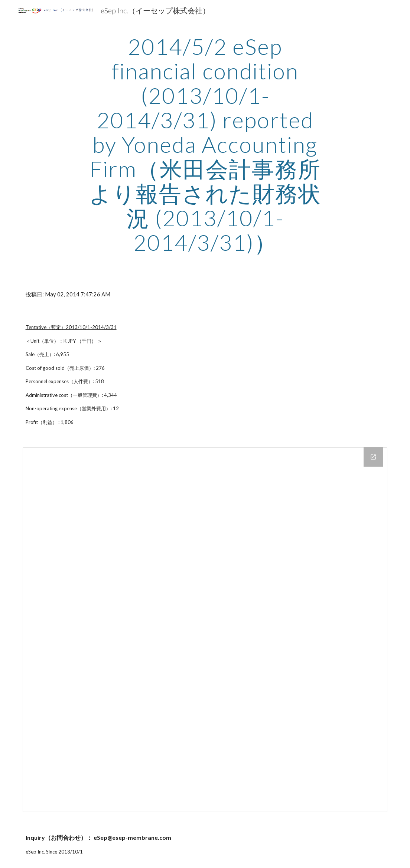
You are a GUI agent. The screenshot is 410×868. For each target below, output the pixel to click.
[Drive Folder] (205, 630)
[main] (205, 144)
